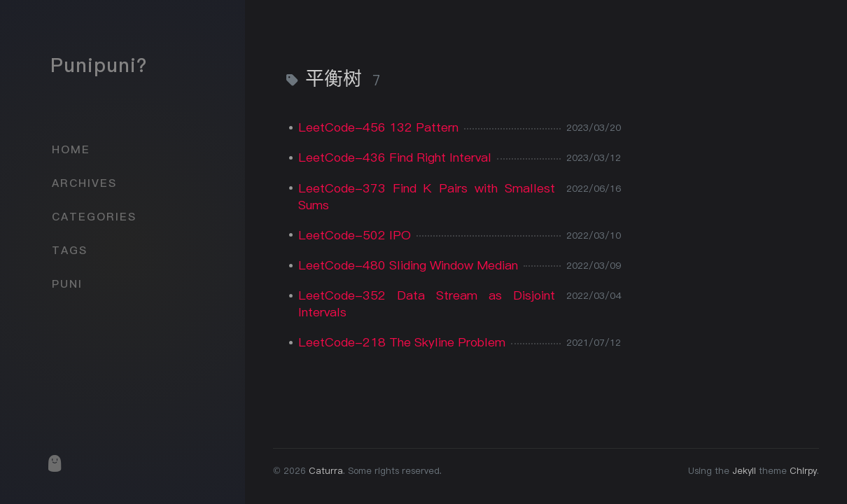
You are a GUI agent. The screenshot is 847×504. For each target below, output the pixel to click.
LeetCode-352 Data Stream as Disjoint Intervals (427, 303)
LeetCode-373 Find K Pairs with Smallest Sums (427, 196)
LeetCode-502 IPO (355, 235)
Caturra (326, 471)
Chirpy (803, 471)
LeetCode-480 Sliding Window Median (408, 265)
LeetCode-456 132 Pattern (378, 127)
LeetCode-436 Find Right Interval (395, 157)
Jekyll (744, 471)
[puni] (54, 463)
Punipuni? (99, 65)
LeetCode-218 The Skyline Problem (402, 342)
